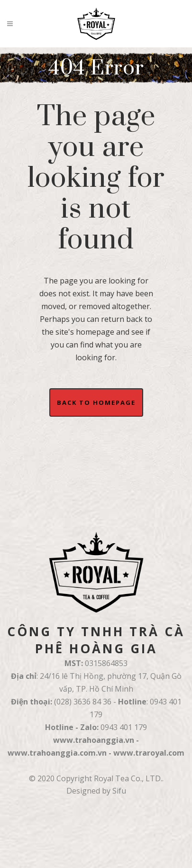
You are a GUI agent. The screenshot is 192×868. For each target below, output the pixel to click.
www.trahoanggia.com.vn (57, 753)
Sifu (119, 791)
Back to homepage (96, 402)
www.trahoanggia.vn (94, 740)
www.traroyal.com (149, 753)
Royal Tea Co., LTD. (128, 778)
